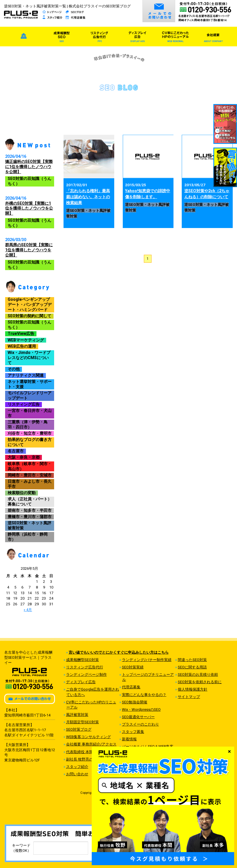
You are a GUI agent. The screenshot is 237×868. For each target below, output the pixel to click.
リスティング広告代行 (85, 667)
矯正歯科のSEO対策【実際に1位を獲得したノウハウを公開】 (29, 167)
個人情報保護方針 (193, 689)
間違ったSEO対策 (192, 660)
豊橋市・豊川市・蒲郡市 (30, 517)
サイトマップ (189, 697)
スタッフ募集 (133, 732)
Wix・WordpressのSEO (141, 709)
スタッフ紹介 (77, 767)
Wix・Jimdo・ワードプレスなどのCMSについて (29, 358)
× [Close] (229, 751)
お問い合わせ (77, 774)
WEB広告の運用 (22, 346)
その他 (14, 369)
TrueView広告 (21, 333)
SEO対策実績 (133, 667)
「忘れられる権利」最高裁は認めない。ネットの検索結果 (88, 197)
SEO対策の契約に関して (29, 316)
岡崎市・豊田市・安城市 (30, 475)
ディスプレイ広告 (81, 682)
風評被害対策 (77, 715)
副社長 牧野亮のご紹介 (85, 759)
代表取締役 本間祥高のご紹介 (91, 752)
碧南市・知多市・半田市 (30, 510)
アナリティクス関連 (26, 375)
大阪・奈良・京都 (24, 457)
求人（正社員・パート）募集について (30, 502)
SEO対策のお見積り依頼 (198, 675)
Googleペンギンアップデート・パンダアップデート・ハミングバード (30, 304)
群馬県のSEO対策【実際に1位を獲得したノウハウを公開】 (29, 250)
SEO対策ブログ (79, 729)
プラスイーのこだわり (140, 724)
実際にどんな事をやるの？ (144, 695)
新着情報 (129, 739)
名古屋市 (16, 451)
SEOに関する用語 (192, 667)
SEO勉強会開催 (135, 702)
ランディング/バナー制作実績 (147, 660)
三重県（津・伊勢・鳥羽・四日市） (28, 424)
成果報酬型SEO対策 (82, 660)
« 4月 (28, 610)
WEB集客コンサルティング (88, 737)
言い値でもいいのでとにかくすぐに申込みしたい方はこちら (119, 652)
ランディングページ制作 (86, 675)
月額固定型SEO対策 (82, 722)
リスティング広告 (24, 404)
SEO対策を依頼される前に (200, 682)
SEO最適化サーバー (138, 717)
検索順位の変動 (22, 493)
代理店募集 (131, 687)
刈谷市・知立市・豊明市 (30, 433)
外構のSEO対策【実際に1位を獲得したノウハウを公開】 (29, 208)
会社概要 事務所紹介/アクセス (91, 744)
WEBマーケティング (26, 340)
